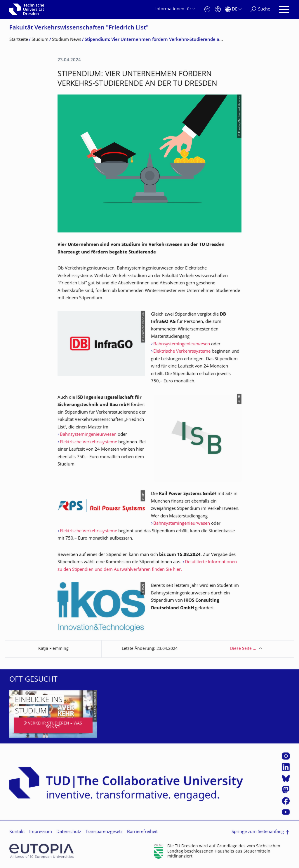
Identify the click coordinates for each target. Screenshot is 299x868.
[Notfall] (207, 9)
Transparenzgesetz (104, 832)
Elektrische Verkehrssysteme (182, 352)
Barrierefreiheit (142, 832)
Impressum (41, 832)
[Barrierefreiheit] (218, 9)
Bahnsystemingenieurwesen (182, 344)
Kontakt (17, 832)
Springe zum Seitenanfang (258, 832)
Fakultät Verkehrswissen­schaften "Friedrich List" (79, 28)
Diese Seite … (243, 649)
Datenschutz (69, 832)
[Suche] (260, 9)
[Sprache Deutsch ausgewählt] (233, 9)
